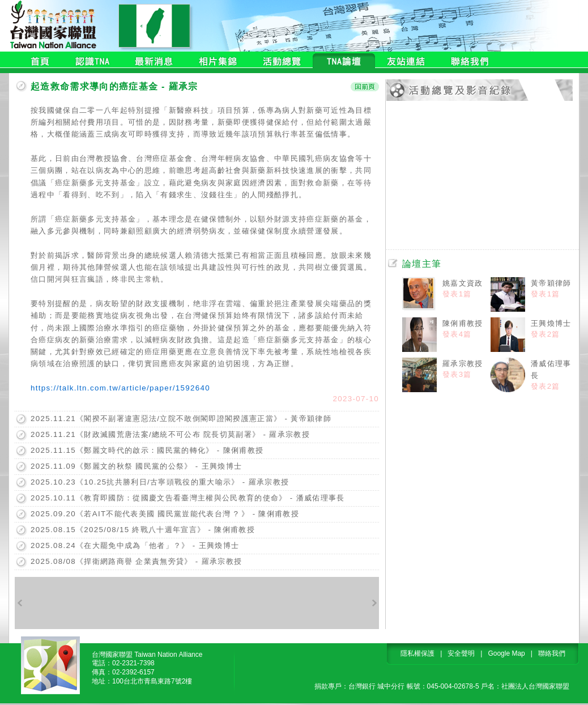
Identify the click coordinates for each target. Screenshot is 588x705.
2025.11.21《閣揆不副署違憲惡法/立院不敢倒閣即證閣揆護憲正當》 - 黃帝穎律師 (181, 419)
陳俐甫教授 (463, 323)
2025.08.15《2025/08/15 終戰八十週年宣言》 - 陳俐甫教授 (143, 530)
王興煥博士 (551, 323)
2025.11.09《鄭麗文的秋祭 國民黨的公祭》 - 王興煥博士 (136, 466)
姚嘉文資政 (463, 283)
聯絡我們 (552, 653)
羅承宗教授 (463, 364)
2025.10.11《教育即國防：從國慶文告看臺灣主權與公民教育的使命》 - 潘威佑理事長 (188, 498)
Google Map (506, 653)
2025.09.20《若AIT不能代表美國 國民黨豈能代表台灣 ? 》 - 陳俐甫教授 (165, 514)
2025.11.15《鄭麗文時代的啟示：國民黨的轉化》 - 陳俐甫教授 (147, 450)
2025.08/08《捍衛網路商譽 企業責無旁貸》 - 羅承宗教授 (136, 561)
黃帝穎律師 (551, 283)
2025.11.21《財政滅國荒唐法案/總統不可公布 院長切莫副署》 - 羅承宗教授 (170, 434)
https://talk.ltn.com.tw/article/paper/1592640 (120, 388)
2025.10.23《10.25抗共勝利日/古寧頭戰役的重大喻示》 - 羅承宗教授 (160, 482)
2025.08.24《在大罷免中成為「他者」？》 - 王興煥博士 (135, 545)
